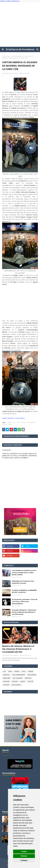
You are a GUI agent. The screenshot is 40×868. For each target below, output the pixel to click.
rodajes (4, 424)
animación (6, 681)
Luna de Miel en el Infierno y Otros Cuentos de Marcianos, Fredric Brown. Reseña (24, 573)
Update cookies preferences (10, 1)
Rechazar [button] (24, 856)
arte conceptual (18, 678)
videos (8, 56)
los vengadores (31, 422)
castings (9, 422)
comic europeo (16, 685)
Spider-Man (7, 678)
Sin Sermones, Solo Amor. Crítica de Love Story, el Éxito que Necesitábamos (25, 601)
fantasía (31, 671)
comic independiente (18, 675)
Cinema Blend (20, 418)
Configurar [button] (24, 860)
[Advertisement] (20, 24)
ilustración (28, 678)
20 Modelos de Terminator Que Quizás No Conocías (23, 582)
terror (24, 671)
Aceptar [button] (24, 852)
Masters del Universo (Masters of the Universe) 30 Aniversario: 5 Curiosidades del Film (18, 649)
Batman (17, 671)
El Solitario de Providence (20, 49)
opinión (23, 681)
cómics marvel (21, 422)
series (10, 671)
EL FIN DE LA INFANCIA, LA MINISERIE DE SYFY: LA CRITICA (24, 591)
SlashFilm (11, 418)
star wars (15, 681)
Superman (6, 675)
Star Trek (30, 681)
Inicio (4, 56)
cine (14, 422)
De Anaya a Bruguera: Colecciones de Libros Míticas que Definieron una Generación (24, 612)
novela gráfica (32, 675)
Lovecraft (6, 685)
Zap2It (4, 418)
